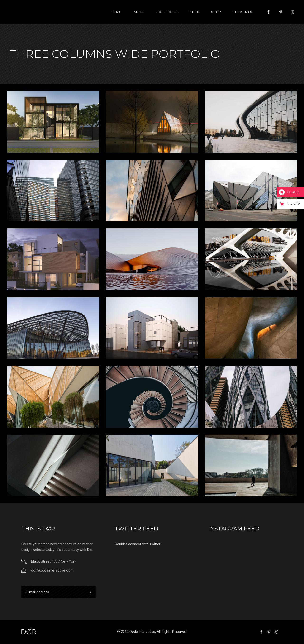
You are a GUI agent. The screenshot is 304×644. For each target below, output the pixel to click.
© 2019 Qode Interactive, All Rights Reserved (152, 632)
